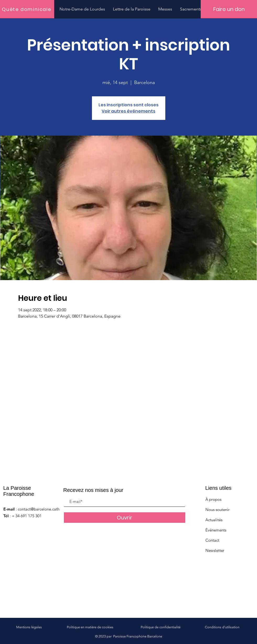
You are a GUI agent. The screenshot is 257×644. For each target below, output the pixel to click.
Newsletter (215, 550)
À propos (213, 499)
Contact (212, 540)
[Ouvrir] (125, 518)
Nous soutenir (217, 510)
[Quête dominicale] (27, 9)
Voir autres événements (128, 111)
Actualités (214, 520)
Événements (216, 530)
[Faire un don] (229, 9)
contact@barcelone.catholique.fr (46, 509)
